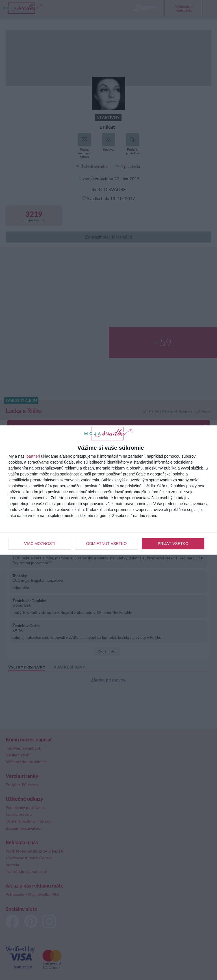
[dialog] (108, 490)
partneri (33, 456)
